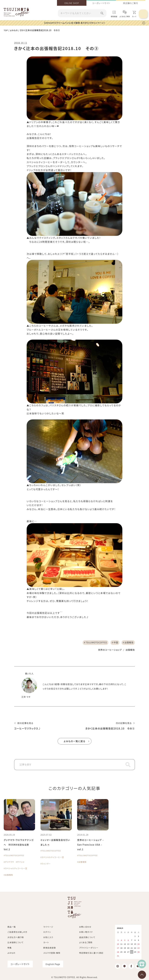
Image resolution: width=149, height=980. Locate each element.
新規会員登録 (49, 948)
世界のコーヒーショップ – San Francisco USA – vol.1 (92, 845)
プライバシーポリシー (89, 948)
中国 (114, 642)
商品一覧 (12, 927)
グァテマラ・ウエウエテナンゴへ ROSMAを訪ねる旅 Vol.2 (19, 845)
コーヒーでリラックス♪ (29, 729)
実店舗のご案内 (131, 3)
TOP (6, 30)
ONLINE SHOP (72, 3)
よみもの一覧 (75, 742)
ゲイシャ (22, 862)
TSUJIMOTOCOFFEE (93, 642)
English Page (53, 965)
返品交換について (87, 938)
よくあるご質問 (125, 16)
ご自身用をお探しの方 (17, 933)
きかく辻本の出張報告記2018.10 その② (108, 729)
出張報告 (128, 642)
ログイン (47, 933)
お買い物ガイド (86, 933)
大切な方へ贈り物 (16, 938)
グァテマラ (10, 862)
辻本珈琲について (16, 943)
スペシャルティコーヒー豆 (17, 869)
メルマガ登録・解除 (52, 953)
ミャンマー (47, 864)
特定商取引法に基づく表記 (91, 953)
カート (46, 943)
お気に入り (48, 938)
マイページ (48, 927)
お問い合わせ (85, 927)
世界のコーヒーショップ (108, 650)
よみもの (14, 30)
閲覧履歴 (114, 16)
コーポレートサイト (101, 3)
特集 (10, 948)
